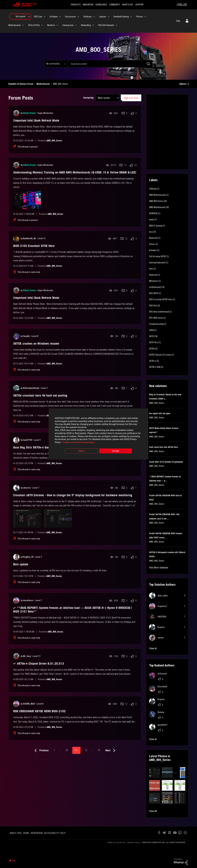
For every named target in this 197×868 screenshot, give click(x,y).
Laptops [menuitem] (103, 17)
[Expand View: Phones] (145, 17)
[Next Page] (111, 751)
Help (178, 21)
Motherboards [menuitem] (15, 25)
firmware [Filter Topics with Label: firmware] (153, 250)
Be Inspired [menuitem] (21, 16)
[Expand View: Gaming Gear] (76, 25)
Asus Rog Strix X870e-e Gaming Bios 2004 (41, 447)
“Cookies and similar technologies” (78, 442)
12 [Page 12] (86, 750)
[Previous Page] (41, 751)
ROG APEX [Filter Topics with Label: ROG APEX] (154, 293)
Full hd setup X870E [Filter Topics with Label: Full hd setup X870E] (158, 256)
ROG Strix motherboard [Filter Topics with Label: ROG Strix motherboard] (159, 312)
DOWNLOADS (101, 5)
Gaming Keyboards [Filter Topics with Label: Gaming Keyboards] (157, 263)
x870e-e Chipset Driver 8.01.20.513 (40, 664)
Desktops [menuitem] (88, 17)
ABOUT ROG (16, 833)
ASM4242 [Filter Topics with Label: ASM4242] (153, 213)
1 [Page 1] (54, 750)
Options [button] (183, 84)
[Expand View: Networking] (93, 25)
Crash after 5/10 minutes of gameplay (166, 462)
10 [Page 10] (67, 750)
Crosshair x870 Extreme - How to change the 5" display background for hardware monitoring (73, 495)
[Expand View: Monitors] (57, 25)
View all (153, 648)
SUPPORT (140, 5)
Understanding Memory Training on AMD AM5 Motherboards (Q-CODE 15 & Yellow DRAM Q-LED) (75, 172)
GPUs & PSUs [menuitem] (34, 25)
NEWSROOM (37, 833)
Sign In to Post (131, 98)
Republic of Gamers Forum (21, 84)
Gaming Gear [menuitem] (68, 25)
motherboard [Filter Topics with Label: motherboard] (155, 287)
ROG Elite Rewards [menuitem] (106, 25)
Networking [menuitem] (86, 25)
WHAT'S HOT (128, 5)
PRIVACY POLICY (134, 843)
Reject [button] (81, 451)
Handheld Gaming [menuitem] (121, 17)
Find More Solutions (159, 568)
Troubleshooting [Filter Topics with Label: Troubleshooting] (156, 324)
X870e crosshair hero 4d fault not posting (40, 395)
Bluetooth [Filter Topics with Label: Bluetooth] (153, 238)
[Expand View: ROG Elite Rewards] (117, 25)
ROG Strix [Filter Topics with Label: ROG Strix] (153, 306)
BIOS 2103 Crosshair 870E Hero (34, 246)
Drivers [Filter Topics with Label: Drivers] (152, 244)
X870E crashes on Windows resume (36, 344)
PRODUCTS (76, 5)
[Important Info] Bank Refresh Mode (36, 120)
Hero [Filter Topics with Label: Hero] (151, 269)
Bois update (21, 564)
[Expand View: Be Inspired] (29, 17)
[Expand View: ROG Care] (44, 17)
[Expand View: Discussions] (78, 17)
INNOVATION (88, 5)
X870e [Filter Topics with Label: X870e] (152, 349)
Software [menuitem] (54, 17)
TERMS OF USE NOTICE (116, 843)
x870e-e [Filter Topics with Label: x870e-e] (153, 361)
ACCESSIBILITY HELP (55, 833)
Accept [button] (116, 451)
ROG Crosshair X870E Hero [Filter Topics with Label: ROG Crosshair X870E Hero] (161, 299)
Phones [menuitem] (140, 17)
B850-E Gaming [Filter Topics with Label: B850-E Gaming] (156, 226)
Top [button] (14, 861)
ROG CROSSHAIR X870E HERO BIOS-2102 (39, 711)
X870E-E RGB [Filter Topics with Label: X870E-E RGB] (155, 367)
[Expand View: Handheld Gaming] (131, 17)
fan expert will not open (160, 413)
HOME (26, 833)
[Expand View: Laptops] (109, 17)
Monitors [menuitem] (51, 25)
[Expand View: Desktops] (94, 17)
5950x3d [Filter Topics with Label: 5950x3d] (153, 189)
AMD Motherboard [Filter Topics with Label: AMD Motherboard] (157, 207)
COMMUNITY (115, 5)
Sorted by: (89, 98)
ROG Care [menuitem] (38, 17)
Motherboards (43, 84)
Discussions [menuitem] (71, 17)
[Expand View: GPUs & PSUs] (42, 25)
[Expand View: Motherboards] (23, 25)
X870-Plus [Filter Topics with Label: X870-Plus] (154, 342)
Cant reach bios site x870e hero (164, 447)
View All (153, 811)
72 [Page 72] (99, 750)
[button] (155, 773)
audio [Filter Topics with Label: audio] (152, 220)
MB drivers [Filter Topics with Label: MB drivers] (154, 281)
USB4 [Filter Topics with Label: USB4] (151, 330)
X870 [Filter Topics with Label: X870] (151, 336)
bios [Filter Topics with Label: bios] (151, 232)
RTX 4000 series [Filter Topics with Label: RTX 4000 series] (156, 318)
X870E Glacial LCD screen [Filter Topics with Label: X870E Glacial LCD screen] (160, 355)
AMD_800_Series (54, 141)
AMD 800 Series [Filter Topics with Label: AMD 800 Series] (156, 201)
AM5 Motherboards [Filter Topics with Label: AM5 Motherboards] (158, 195)
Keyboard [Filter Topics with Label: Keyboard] (153, 275)
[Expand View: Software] (60, 17)
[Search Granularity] (56, 64)
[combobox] (110, 64)
